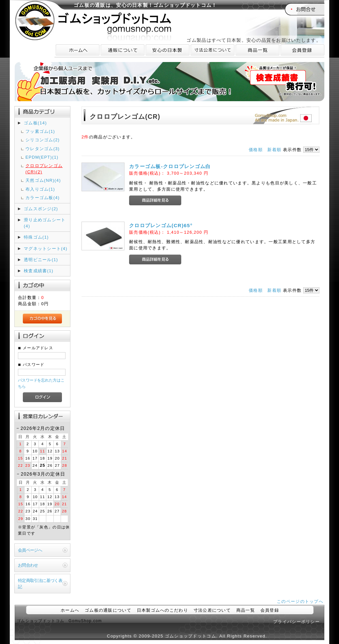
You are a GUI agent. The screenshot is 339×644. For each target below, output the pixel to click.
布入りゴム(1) (40, 189)
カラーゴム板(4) (43, 198)
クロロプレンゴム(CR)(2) (44, 169)
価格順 (256, 150)
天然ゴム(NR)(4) (43, 180)
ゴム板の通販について (108, 610)
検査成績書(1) (39, 271)
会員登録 (270, 610)
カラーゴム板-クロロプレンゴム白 (170, 166)
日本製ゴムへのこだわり (162, 610)
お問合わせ (28, 565)
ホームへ (70, 610)
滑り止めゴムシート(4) (45, 223)
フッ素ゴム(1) (40, 131)
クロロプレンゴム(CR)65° (161, 225)
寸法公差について (212, 610)
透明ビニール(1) (41, 260)
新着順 (274, 150)
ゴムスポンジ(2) (41, 209)
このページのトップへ (300, 601)
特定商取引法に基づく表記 (40, 584)
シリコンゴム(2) (43, 140)
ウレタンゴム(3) (43, 149)
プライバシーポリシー (296, 622)
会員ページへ (30, 550)
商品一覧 (246, 610)
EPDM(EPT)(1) (42, 157)
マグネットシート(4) (46, 249)
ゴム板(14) (35, 123)
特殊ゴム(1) (36, 237)
